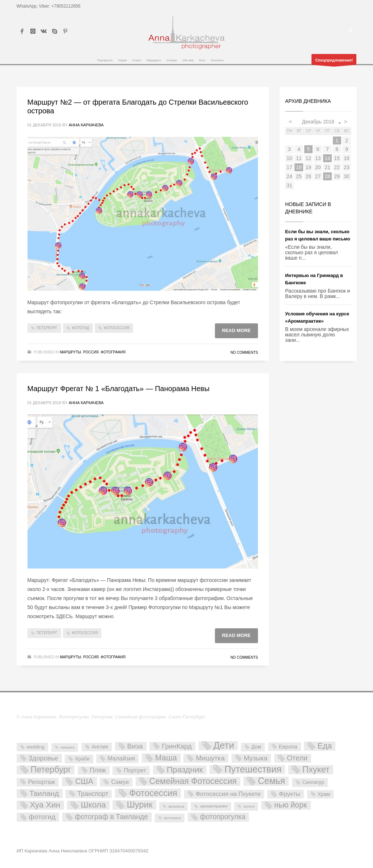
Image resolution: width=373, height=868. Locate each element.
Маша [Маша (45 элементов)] (166, 758)
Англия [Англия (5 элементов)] (100, 747)
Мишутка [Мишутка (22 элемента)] (210, 758)
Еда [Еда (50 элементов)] (325, 746)
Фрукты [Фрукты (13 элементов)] (290, 794)
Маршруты (71, 352)
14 (327, 158)
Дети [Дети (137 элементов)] (224, 746)
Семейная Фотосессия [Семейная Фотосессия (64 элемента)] (193, 781)
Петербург (47, 328)
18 (299, 167)
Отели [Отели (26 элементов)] (297, 758)
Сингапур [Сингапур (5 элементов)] (313, 782)
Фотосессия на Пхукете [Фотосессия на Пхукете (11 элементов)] (228, 794)
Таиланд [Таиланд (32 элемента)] (44, 793)
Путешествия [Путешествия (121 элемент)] (253, 770)
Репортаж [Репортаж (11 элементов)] (42, 782)
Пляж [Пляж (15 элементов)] (98, 770)
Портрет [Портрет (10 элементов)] (135, 770)
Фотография (113, 352)
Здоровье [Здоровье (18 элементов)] (43, 758)
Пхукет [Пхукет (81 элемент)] (316, 770)
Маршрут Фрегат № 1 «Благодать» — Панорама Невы (119, 389)
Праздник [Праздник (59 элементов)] (185, 770)
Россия (91, 352)
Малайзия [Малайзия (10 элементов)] (121, 758)
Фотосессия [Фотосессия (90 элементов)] (153, 793)
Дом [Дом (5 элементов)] (256, 747)
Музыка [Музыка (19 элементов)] (256, 758)
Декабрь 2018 (318, 122)
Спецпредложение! (334, 61)
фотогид (81, 328)
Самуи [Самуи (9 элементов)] (120, 782)
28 (327, 176)
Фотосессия (117, 328)
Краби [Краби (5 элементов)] (82, 759)
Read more (236, 330)
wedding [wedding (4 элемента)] (36, 747)
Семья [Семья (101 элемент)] (272, 781)
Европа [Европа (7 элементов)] (288, 747)
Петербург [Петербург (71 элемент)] (51, 770)
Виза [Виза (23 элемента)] (135, 746)
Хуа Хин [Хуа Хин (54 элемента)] (45, 805)
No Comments (244, 353)
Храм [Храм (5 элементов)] (324, 794)
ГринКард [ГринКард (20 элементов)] (177, 746)
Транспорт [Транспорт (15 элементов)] (93, 794)
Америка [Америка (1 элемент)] (67, 747)
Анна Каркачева (86, 125)
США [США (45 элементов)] (84, 781)
